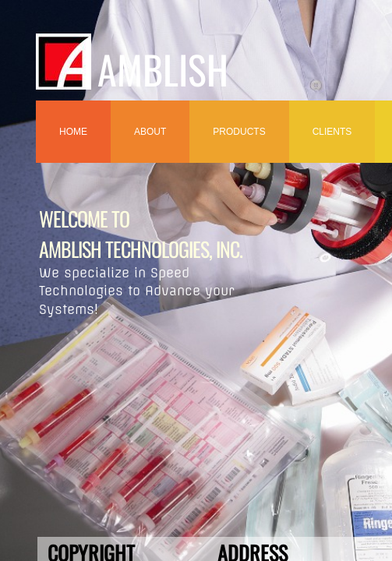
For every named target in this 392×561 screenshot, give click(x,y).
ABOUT (150, 132)
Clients (332, 132)
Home (73, 132)
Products (239, 132)
